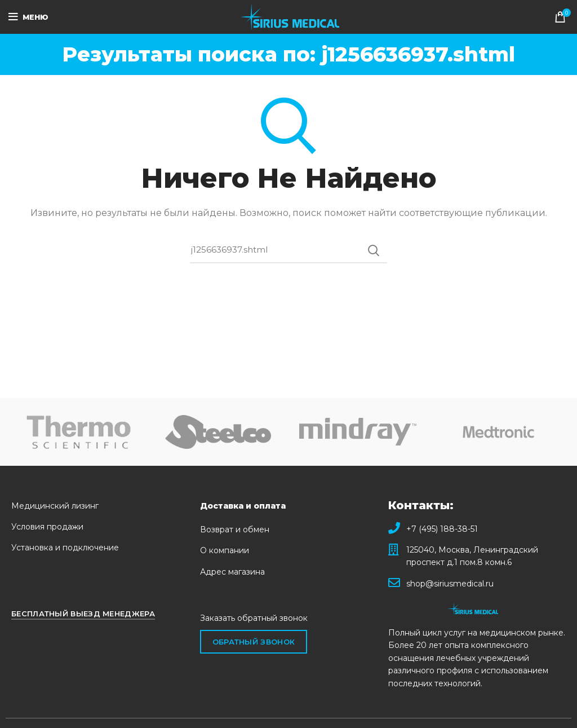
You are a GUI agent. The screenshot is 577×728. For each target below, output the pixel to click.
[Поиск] (288, 250)
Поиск (373, 250)
